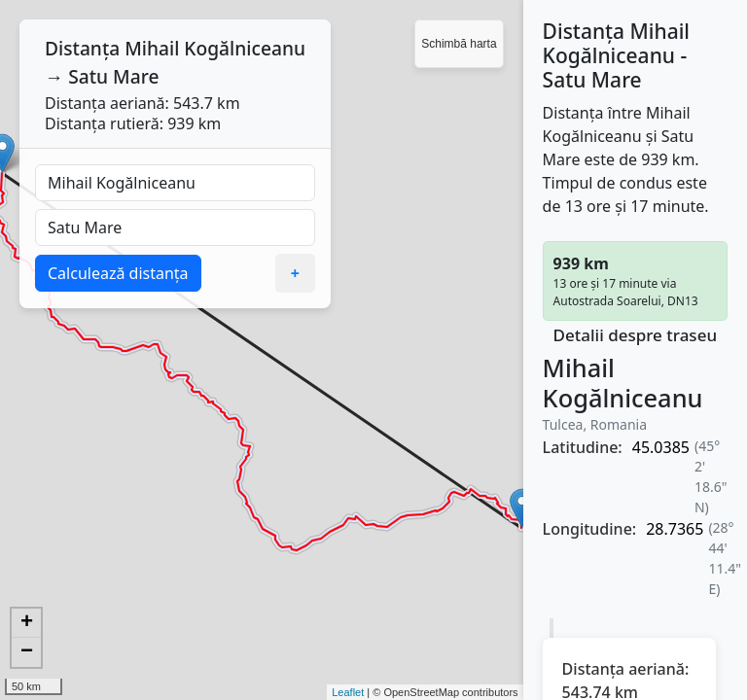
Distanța (82, 48)
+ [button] (27, 623)
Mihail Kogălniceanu (215, 48)
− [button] (27, 652)
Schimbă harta (459, 44)
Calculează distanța (118, 273)
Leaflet (348, 692)
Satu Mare (113, 76)
